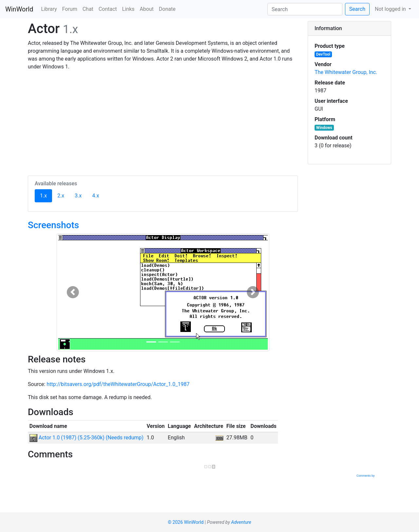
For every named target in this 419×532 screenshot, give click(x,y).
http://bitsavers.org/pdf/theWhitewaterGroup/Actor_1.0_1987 (118, 384)
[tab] (349, 28)
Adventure (241, 522)
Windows (324, 128)
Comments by (373, 476)
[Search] (305, 9)
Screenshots (53, 225)
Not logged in (391, 9)
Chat (88, 9)
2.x (61, 196)
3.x (78, 196)
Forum (70, 9)
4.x (95, 196)
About (147, 9)
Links (128, 9)
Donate (167, 9)
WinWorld (19, 9)
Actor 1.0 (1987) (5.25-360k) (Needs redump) (87, 438)
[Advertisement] (163, 122)
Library (49, 9)
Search (357, 9)
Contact (108, 9)
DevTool (323, 54)
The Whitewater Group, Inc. (346, 72)
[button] (73, 292)
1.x (46, 195)
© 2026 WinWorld (186, 522)
